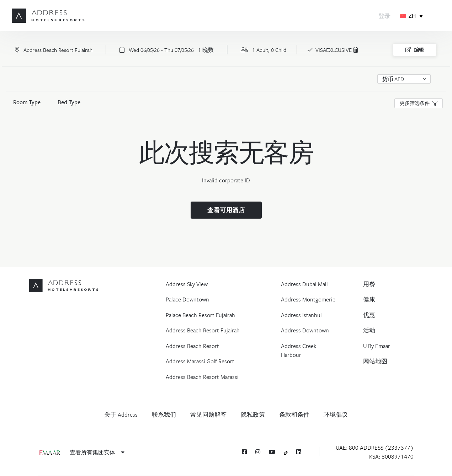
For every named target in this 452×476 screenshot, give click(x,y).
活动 (369, 330)
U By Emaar (377, 346)
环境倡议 (336, 415)
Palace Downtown (187, 299)
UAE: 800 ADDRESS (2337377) (375, 448)
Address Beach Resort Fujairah (203, 330)
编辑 (415, 50)
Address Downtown (305, 330)
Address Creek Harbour (299, 351)
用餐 (369, 284)
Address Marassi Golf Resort (200, 361)
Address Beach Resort (192, 346)
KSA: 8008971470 (391, 456)
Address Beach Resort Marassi (202, 377)
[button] (404, 79)
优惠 (369, 315)
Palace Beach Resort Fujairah (200, 315)
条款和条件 (294, 415)
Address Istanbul (301, 315)
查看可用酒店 (226, 210)
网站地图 (375, 361)
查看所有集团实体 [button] (97, 452)
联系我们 (164, 415)
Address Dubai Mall (304, 284)
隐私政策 (253, 415)
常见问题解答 (208, 415)
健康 (369, 299)
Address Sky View (187, 284)
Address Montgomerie (308, 299)
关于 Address (121, 415)
